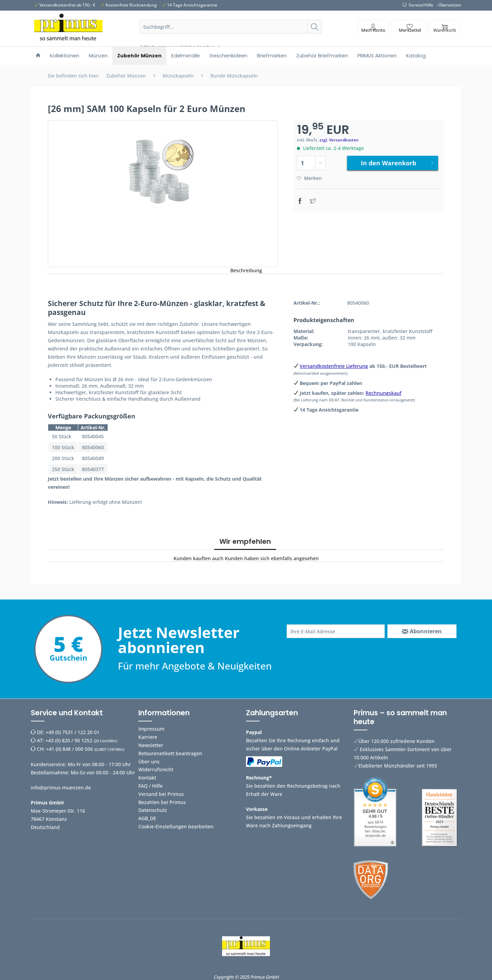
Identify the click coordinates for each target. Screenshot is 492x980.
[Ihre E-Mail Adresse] (336, 631)
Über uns (149, 762)
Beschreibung (246, 270)
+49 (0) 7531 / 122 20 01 (73, 732)
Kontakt (147, 778)
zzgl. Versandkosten (339, 140)
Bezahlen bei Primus (162, 802)
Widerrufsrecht (156, 769)
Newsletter (151, 745)
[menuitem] (231, 35)
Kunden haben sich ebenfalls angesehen (272, 558)
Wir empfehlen (245, 541)
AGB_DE (147, 818)
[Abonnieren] (422, 631)
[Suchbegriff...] (231, 27)
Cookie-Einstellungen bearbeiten (176, 826)
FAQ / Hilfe (151, 786)
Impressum (151, 729)
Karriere (148, 737)
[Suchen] (315, 27)
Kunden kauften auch (199, 558)
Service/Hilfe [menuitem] (418, 5)
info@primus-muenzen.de (61, 788)
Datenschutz (153, 810)
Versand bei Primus (161, 794)
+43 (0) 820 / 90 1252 (69, 740)
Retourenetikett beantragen (170, 753)
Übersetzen (450, 5)
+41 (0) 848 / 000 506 (70, 749)
